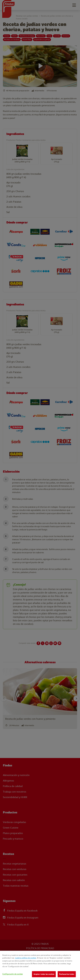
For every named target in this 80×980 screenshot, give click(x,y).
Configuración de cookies (12, 974)
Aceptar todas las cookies (44, 974)
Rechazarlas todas (67, 974)
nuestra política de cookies (25, 958)
